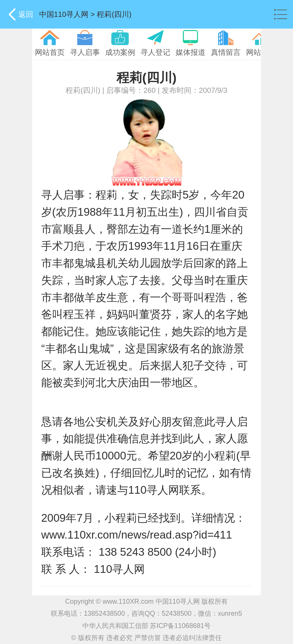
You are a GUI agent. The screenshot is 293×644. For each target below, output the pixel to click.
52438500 (177, 613)
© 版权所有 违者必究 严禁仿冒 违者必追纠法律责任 (146, 638)
